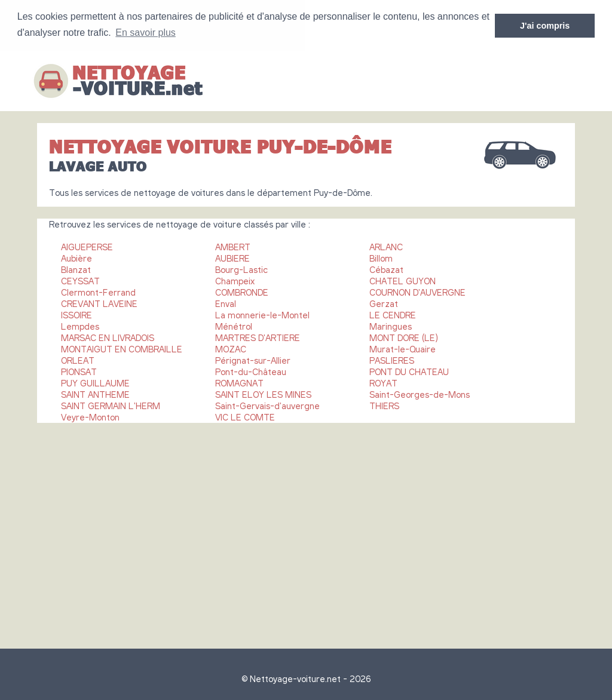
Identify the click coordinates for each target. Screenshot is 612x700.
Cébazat (386, 269)
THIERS (384, 405)
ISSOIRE (76, 314)
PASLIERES (392, 360)
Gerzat (384, 303)
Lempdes (80, 326)
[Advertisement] (306, 530)
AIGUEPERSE (87, 246)
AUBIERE (232, 257)
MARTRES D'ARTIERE (258, 337)
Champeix (235, 280)
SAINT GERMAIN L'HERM (111, 405)
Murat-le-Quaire (403, 348)
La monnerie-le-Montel (262, 314)
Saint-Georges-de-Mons (420, 394)
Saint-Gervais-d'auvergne (267, 405)
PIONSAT (79, 371)
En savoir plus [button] (146, 33)
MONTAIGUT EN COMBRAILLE (122, 348)
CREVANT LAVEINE (99, 303)
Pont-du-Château (251, 371)
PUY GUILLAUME (95, 382)
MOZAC (231, 348)
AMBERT (233, 246)
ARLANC (386, 246)
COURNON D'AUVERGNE (417, 291)
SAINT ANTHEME (95, 394)
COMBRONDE (242, 291)
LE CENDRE (393, 314)
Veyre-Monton (90, 416)
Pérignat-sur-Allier (253, 360)
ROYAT (383, 382)
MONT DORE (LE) (404, 337)
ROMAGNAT (239, 382)
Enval (226, 303)
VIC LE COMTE (245, 416)
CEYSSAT (80, 280)
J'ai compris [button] (545, 26)
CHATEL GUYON (403, 280)
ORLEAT (78, 360)
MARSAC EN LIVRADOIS (108, 337)
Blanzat (76, 269)
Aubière (76, 257)
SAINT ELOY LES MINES (263, 394)
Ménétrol (234, 326)
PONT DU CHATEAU (409, 371)
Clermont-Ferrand (98, 291)
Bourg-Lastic (241, 269)
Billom (381, 257)
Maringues (391, 326)
